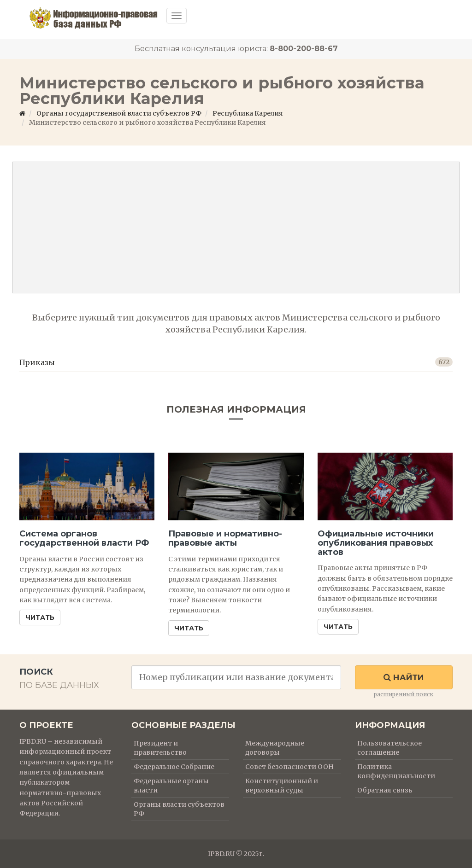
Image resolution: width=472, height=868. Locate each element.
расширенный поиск (404, 694)
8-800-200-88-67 (304, 49)
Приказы (37, 362)
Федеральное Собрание (174, 767)
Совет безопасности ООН (289, 767)
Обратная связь (385, 790)
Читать (40, 618)
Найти (404, 677)
